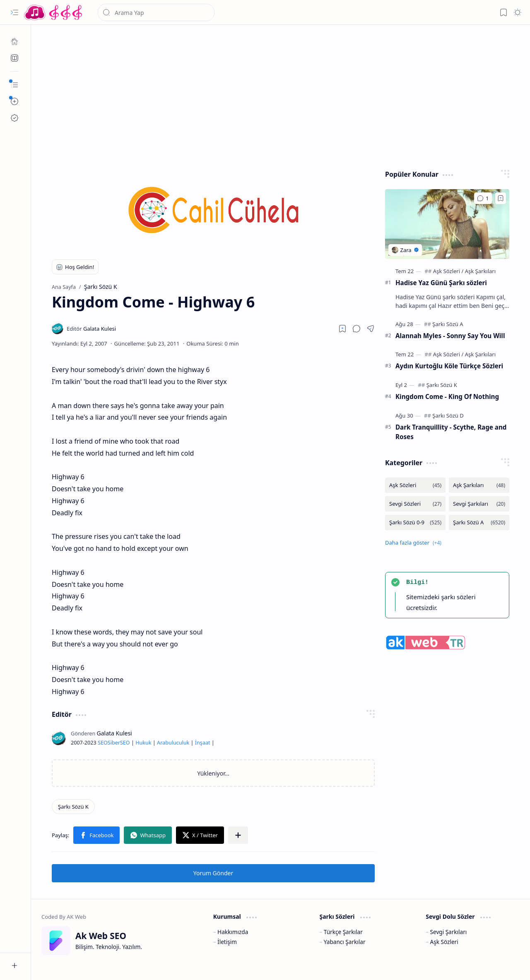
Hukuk (143, 743)
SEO (103, 743)
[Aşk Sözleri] (448, 271)
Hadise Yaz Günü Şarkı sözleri (441, 283)
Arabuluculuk (173, 743)
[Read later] (342, 329)
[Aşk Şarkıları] (480, 271)
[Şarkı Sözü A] (448, 324)
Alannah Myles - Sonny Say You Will (450, 336)
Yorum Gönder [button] (213, 873)
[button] (14, 12)
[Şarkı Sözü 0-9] (415, 522)
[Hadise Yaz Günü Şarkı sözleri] (447, 224)
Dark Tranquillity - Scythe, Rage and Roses (451, 432)
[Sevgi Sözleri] (415, 504)
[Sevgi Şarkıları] (479, 504)
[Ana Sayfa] (14, 41)
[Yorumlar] (483, 198)
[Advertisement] (281, 95)
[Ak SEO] (14, 58)
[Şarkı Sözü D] (448, 416)
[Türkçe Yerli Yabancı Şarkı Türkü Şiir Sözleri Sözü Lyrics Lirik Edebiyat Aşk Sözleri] (54, 12)
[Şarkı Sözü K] (73, 807)
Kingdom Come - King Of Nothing (447, 396)
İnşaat (203, 743)
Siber (114, 743)
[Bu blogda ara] (156, 12)
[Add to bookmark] (501, 198)
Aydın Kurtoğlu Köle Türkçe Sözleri (449, 366)
